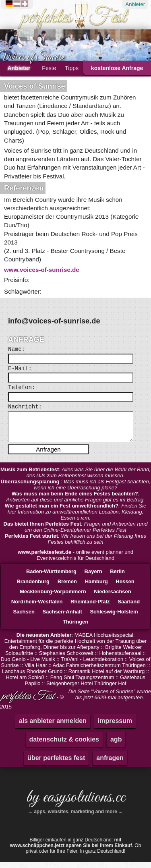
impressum (115, 727)
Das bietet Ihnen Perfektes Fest (42, 530)
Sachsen (24, 618)
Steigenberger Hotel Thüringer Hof (86, 689)
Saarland (129, 608)
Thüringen (76, 628)
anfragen (110, 764)
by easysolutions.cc (75, 806)
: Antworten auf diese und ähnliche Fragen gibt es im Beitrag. (75, 503)
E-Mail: (20, 369)
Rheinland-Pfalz (90, 608)
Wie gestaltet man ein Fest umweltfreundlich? (62, 512)
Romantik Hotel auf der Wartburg (107, 677)
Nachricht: (25, 407)
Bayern (93, 577)
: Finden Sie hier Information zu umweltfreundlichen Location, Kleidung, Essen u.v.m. (76, 518)
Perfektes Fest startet (31, 542)
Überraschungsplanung (31, 488)
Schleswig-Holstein (114, 618)
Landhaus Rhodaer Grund (32, 677)
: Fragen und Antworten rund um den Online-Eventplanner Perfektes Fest (76, 533)
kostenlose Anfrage (117, 68)
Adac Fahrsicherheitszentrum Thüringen (99, 671)
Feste (49, 68)
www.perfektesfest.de (44, 558)
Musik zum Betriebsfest (30, 475)
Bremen (67, 587)
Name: (17, 349)
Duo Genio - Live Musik (28, 665)
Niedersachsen (113, 598)
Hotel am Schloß (25, 683)
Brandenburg (33, 587)
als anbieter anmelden (53, 727)
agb (116, 745)
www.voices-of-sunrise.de (42, 270)
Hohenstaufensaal (120, 659)
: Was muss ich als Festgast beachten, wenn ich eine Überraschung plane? (76, 491)
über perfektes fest (56, 764)
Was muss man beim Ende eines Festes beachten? (75, 500)
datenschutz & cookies (64, 745)
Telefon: (22, 387)
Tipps (72, 68)
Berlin (117, 577)
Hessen (125, 587)
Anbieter (135, 4)
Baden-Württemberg (51, 577)
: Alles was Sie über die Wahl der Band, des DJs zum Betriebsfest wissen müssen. (75, 479)
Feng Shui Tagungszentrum (82, 683)
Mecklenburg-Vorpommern (53, 598)
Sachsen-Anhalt (62, 618)
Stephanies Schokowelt (66, 659)
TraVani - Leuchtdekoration (92, 665)
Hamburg (96, 587)
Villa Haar (36, 671)
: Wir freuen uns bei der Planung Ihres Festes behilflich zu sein (75, 545)
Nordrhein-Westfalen (37, 608)
